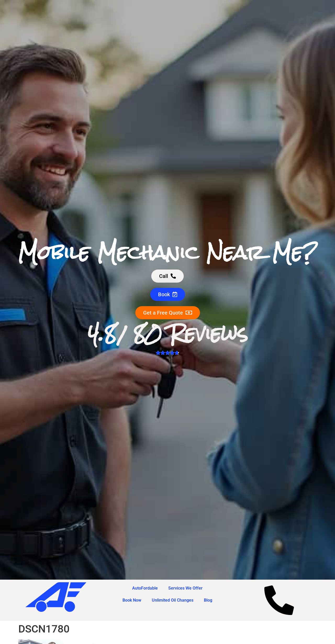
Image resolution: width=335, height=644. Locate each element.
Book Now (132, 600)
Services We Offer (185, 588)
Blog (208, 600)
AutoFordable (145, 588)
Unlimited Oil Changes (173, 600)
